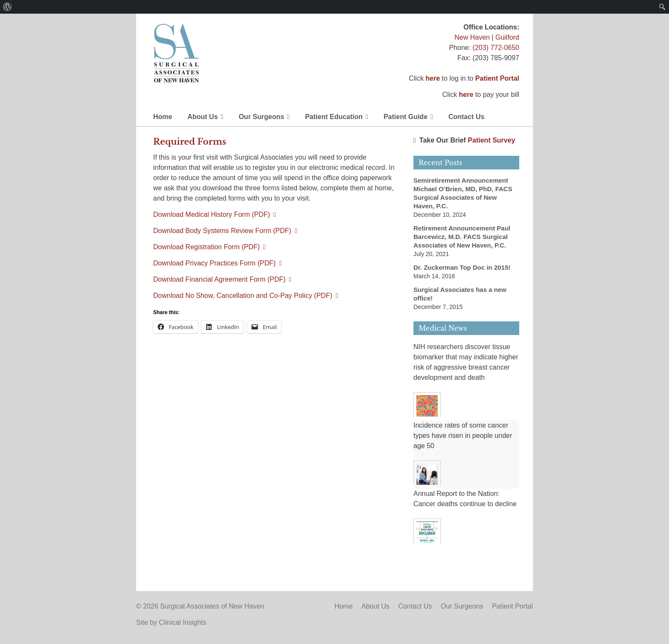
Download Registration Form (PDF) (207, 247)
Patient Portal (497, 78)
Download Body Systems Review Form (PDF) (222, 231)
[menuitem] (7, 7)
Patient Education (334, 117)
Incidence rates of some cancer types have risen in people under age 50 (463, 436)
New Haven (472, 37)
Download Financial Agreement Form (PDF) (219, 279)
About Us (202, 117)
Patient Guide (406, 117)
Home (163, 117)
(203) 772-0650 (496, 48)
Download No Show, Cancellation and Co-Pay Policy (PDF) (243, 296)
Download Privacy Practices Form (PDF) (214, 263)
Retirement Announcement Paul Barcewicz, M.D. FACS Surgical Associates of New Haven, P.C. (462, 237)
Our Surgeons (261, 117)
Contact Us (466, 117)
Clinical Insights (182, 622)
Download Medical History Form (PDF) (212, 214)
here (433, 78)
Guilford (507, 37)
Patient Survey (491, 140)
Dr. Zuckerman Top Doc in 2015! (462, 267)
